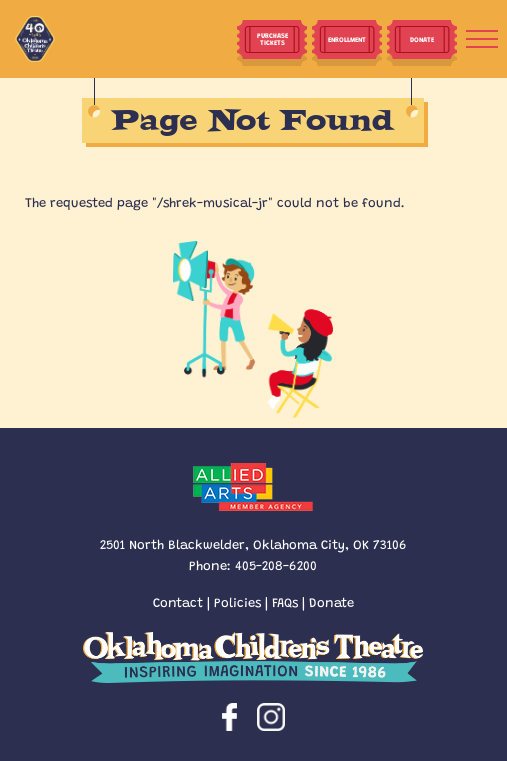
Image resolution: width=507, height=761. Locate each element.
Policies (237, 601)
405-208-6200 (276, 564)
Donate (331, 601)
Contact (178, 601)
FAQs (285, 601)
